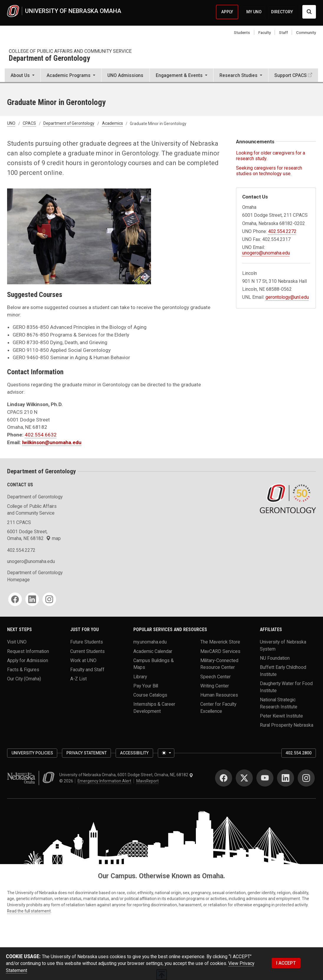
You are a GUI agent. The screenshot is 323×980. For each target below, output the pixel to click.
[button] (23, 76)
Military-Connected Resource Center (219, 664)
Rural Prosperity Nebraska (287, 725)
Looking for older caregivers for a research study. (270, 156)
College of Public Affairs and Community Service (70, 51)
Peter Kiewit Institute (281, 716)
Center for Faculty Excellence (218, 708)
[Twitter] (244, 778)
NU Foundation (275, 658)
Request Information (28, 651)
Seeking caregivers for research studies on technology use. (269, 171)
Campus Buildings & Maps (154, 664)
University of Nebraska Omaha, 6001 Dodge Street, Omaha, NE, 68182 (126, 775)
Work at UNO (83, 660)
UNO (11, 124)
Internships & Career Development (154, 708)
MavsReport (147, 781)
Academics (113, 124)
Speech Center (215, 676)
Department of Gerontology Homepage (35, 576)
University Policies (32, 753)
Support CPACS (291, 75)
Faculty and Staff (87, 670)
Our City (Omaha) (24, 679)
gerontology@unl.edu (287, 297)
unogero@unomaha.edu (266, 253)
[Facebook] (15, 599)
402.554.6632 (41, 435)
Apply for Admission (28, 660)
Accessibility (134, 753)
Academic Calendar (153, 651)
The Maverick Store (220, 642)
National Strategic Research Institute (279, 703)
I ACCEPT (286, 963)
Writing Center (215, 686)
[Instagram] (49, 599)
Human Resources (219, 695)
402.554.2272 (282, 231)
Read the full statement (29, 911)
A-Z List (78, 679)
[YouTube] (265, 778)
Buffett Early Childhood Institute (283, 671)
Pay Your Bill (146, 686)
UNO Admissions (125, 75)
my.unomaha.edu (150, 642)
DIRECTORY (282, 12)
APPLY (227, 12)
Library (140, 676)
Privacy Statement (87, 753)
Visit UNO (17, 642)
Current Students (87, 651)
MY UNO (254, 12)
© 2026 (67, 781)
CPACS (29, 124)
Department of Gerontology (49, 59)
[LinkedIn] (32, 599)
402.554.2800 (299, 753)
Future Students (87, 642)
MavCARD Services (220, 651)
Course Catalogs (150, 695)
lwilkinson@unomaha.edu (52, 442)
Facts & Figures (23, 670)
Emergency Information (104, 781)
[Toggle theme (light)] (166, 753)
